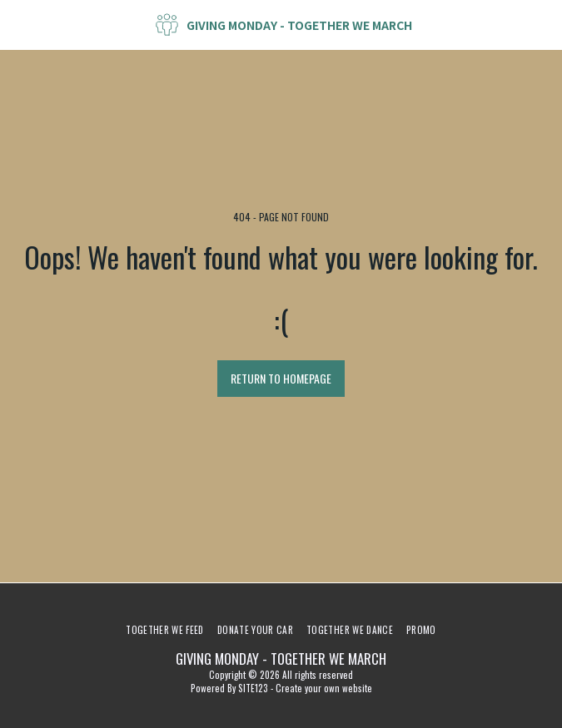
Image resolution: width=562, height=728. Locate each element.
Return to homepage (281, 378)
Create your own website (324, 688)
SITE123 (253, 688)
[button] (18, 24)
